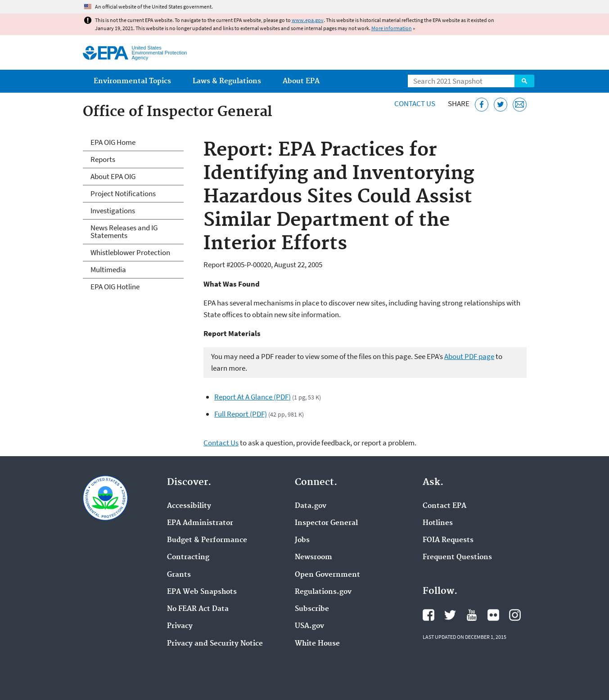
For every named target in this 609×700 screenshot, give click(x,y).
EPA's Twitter (450, 615)
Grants (179, 575)
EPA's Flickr (493, 615)
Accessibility (189, 506)
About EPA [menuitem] (301, 81)
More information (392, 28)
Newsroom (314, 557)
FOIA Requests (448, 540)
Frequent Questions (457, 557)
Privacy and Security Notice (215, 644)
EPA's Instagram (515, 615)
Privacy (180, 626)
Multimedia (108, 269)
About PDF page (469, 356)
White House (317, 644)
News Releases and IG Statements (124, 231)
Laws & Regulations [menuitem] (227, 81)
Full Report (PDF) (241, 414)
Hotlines (438, 523)
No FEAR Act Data (198, 609)
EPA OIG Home (113, 142)
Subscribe (312, 609)
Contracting (188, 557)
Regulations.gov (323, 592)
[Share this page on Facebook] (482, 105)
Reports (103, 159)
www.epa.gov (308, 20)
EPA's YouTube (472, 615)
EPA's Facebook (429, 615)
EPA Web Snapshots (202, 592)
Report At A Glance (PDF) (253, 397)
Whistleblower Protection (130, 252)
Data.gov (311, 506)
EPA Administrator (200, 523)
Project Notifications (123, 193)
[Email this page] (520, 105)
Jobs (302, 540)
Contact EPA (444, 506)
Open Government (327, 575)
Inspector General (326, 523)
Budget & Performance (207, 540)
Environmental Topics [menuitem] (132, 81)
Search (524, 81)
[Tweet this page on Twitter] (501, 105)
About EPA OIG (113, 176)
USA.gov (309, 626)
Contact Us (415, 103)
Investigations (113, 211)
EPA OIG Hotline (115, 287)
